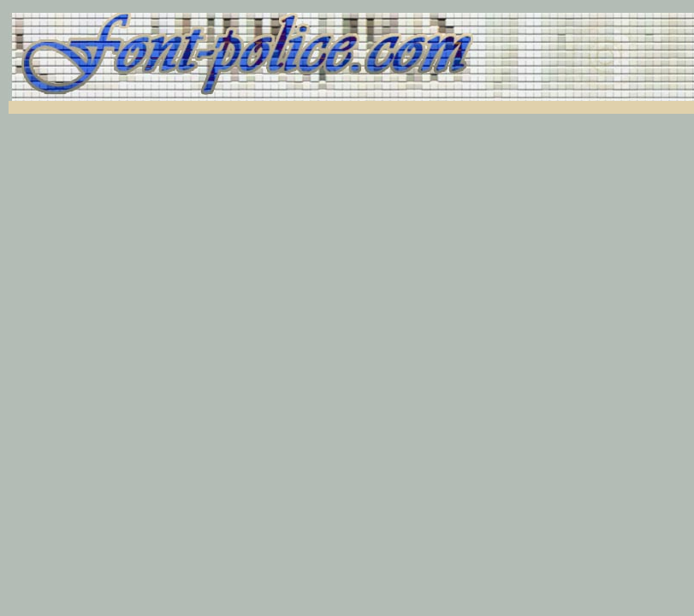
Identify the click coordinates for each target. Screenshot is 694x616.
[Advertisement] (216, 107)
